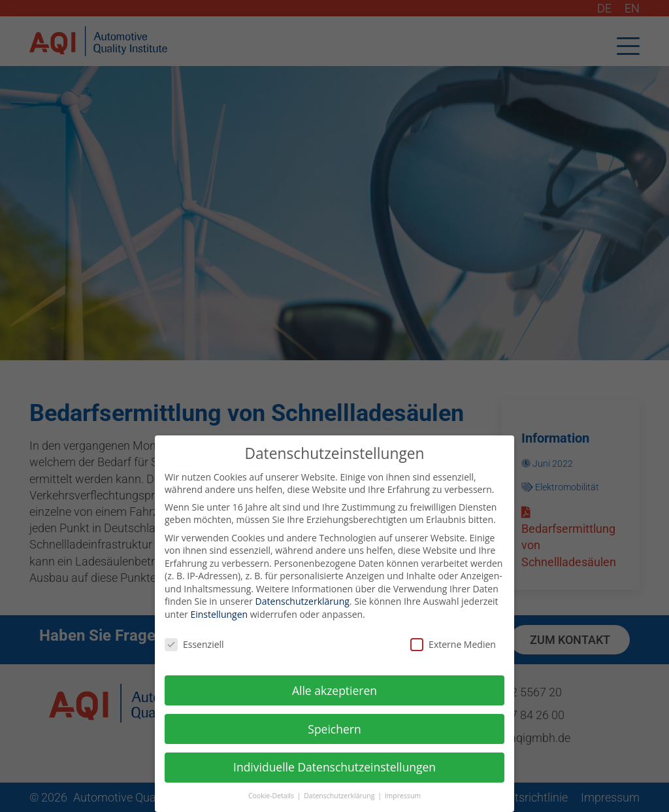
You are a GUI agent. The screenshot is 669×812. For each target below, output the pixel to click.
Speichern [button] (334, 732)
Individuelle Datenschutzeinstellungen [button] (334, 771)
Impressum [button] (403, 800)
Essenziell (194, 648)
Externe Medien (453, 648)
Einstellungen (219, 618)
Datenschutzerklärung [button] (340, 800)
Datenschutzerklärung (302, 605)
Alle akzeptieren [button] (334, 694)
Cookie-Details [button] (272, 800)
